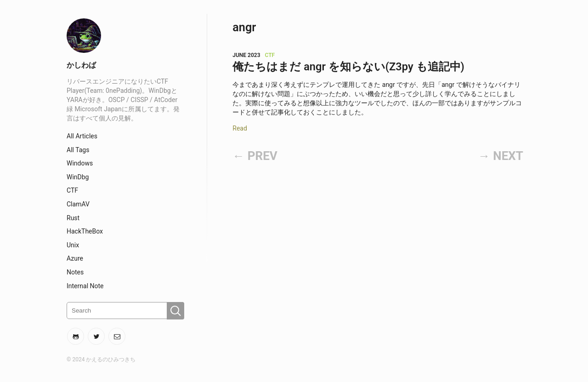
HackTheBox (85, 231)
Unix (73, 245)
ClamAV (78, 204)
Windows (80, 163)
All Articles (82, 136)
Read (240, 128)
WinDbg (78, 177)
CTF (72, 190)
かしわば (81, 65)
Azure (75, 258)
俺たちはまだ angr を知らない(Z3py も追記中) (348, 67)
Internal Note (85, 286)
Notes (75, 272)
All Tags (78, 150)
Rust (73, 218)
